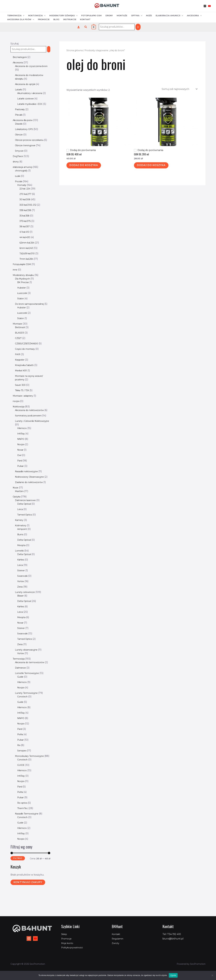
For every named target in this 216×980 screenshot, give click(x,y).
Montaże (122, 15)
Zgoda (173, 975)
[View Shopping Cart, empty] (94, 27)
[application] (23, 16)
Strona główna (75, 50)
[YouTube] (209, 6)
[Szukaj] (138, 27)
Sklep (65, 934)
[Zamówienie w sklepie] (179, 89)
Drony (109, 15)
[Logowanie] (78, 27)
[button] (86, 27)
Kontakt (85, 19)
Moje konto (68, 943)
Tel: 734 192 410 (172, 934)
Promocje (44, 19)
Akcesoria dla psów (21, 19)
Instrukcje (70, 19)
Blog (56, 19)
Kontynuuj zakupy (28, 907)
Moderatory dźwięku (63, 15)
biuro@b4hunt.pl (173, 939)
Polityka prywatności (74, 948)
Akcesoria (194, 15)
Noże (149, 15)
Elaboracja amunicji (169, 15)
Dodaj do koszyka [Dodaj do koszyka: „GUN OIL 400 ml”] (84, 165)
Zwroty (116, 943)
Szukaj (15, 44)
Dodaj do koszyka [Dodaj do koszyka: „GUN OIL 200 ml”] (151, 165)
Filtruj (18, 883)
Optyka (137, 15)
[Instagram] (205, 6)
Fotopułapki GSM (91, 15)
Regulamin (118, 939)
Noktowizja (37, 15)
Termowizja (16, 15)
